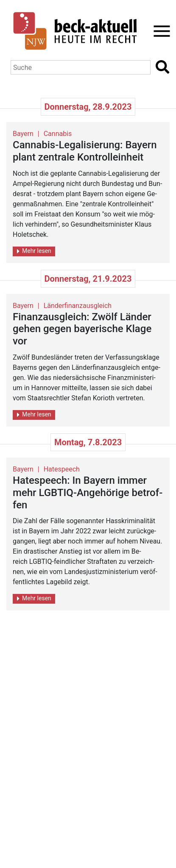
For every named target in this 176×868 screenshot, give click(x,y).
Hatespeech (62, 469)
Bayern (23, 134)
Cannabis (58, 134)
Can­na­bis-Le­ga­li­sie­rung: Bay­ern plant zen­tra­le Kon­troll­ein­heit (85, 151)
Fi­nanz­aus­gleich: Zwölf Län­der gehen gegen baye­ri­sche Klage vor (82, 329)
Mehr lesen (34, 251)
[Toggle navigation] (159, 31)
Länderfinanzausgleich (78, 306)
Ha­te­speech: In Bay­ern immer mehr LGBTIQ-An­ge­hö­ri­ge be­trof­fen (88, 493)
